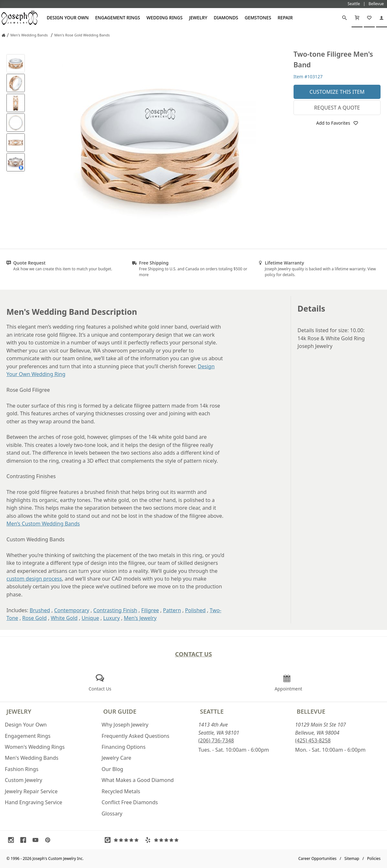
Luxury (111, 618)
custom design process (34, 579)
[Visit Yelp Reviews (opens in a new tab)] (163, 840)
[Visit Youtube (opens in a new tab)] (37, 840)
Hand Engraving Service (34, 802)
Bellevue (311, 711)
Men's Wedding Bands (32, 758)
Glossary (112, 814)
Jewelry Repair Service (31, 791)
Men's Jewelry (140, 618)
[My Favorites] (369, 18)
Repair (285, 18)
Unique (90, 618)
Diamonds (226, 18)
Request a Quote (337, 108)
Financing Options (123, 747)
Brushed (40, 610)
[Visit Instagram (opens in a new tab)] (13, 840)
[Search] (344, 18)
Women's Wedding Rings (35, 747)
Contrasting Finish (115, 610)
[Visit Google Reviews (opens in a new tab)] (123, 840)
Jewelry (198, 18)
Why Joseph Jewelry (125, 725)
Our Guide (120, 711)
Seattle (212, 711)
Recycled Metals (121, 791)
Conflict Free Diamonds (130, 802)
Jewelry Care (116, 758)
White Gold (64, 618)
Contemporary (72, 610)
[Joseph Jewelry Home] (4, 35)
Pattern (172, 610)
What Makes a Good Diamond (138, 780)
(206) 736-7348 (216, 740)
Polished (195, 610)
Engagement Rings (117, 18)
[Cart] (357, 18)
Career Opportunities (318, 858)
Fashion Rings (22, 769)
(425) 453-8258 (313, 740)
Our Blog (112, 769)
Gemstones (258, 18)
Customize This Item (337, 92)
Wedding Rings (165, 18)
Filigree (150, 610)
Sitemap (352, 858)
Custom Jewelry (24, 780)
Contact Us (193, 654)
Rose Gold (34, 618)
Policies (374, 858)
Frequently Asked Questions (135, 736)
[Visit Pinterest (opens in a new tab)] (49, 840)
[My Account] (382, 18)
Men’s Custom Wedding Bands (43, 524)
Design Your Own (68, 18)
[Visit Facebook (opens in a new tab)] (25, 840)
